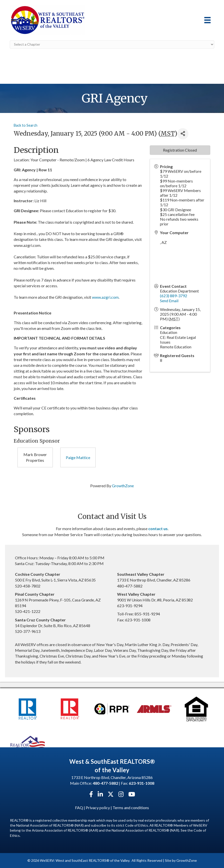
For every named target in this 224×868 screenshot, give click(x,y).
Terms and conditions (131, 807)
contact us (158, 529)
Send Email (169, 300)
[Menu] (207, 20)
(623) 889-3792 (174, 296)
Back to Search (26, 125)
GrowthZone (123, 485)
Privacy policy (98, 807)
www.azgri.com (105, 297)
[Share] (183, 134)
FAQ (79, 807)
